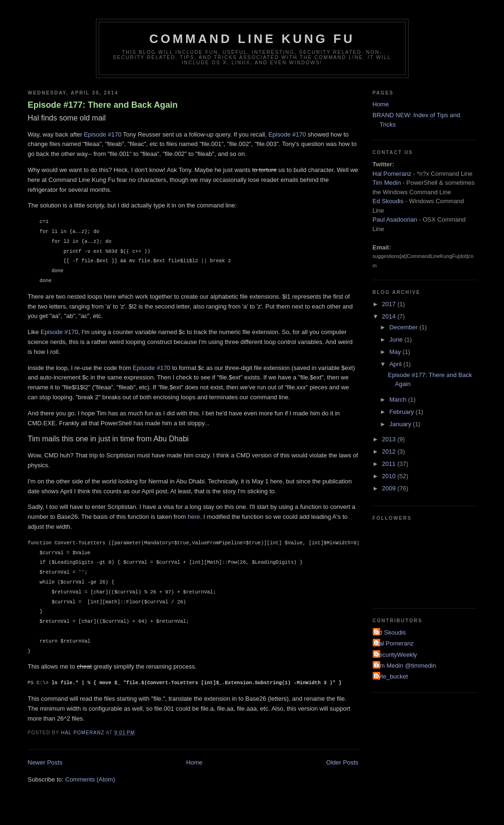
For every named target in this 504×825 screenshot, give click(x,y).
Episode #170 (103, 134)
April (396, 364)
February (402, 412)
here (194, 517)
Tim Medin (387, 183)
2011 (390, 464)
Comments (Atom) (90, 779)
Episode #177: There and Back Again (103, 105)
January (401, 424)
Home (194, 762)
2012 (390, 451)
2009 (390, 488)
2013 (390, 439)
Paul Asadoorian (395, 219)
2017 (390, 304)
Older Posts (342, 762)
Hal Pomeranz (392, 174)
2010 (390, 476)
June (397, 339)
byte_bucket (392, 676)
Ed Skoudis (388, 201)
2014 (390, 316)
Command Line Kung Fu (252, 39)
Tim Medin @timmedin (406, 666)
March (399, 400)
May (396, 352)
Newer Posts (45, 762)
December (404, 327)
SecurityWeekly (396, 655)
